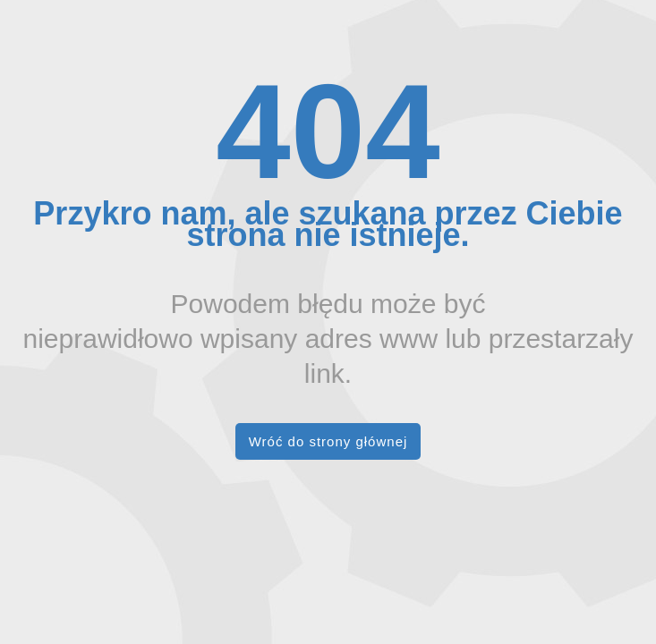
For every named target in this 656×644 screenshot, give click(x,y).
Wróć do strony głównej (328, 441)
